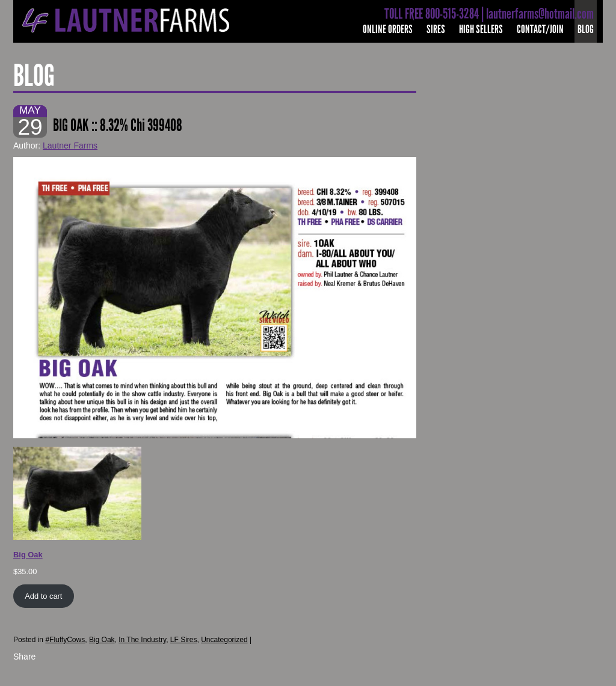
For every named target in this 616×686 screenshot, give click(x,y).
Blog (586, 29)
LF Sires (184, 640)
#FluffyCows (65, 640)
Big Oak (102, 640)
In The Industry (142, 640)
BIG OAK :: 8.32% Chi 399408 (118, 125)
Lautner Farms (70, 145)
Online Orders (388, 29)
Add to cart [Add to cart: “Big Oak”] (43, 596)
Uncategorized (224, 640)
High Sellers (481, 29)
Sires (436, 29)
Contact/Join (540, 29)
